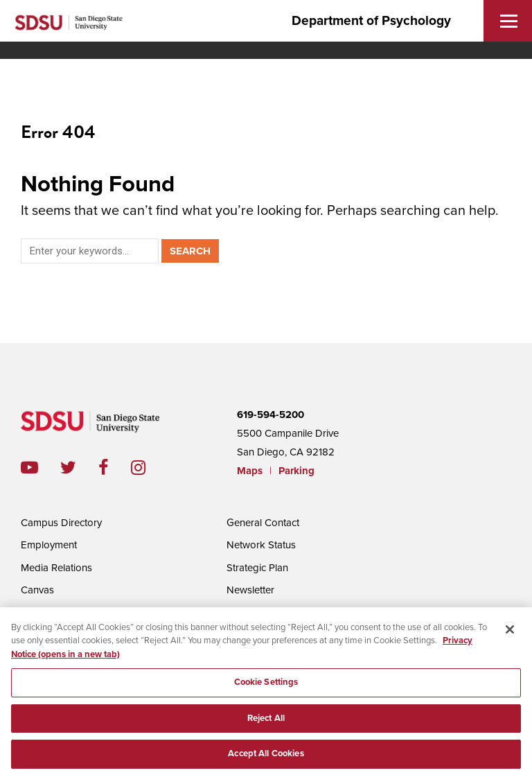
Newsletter (250, 590)
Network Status (261, 545)
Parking (296, 471)
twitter (79, 468)
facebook (115, 468)
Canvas (37, 590)
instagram (149, 468)
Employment (49, 545)
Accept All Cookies (266, 758)
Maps (250, 471)
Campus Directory (61, 523)
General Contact (263, 523)
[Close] (510, 634)
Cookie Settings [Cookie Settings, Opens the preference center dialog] (266, 686)
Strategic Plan (257, 568)
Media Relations (56, 568)
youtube (29, 468)
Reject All (266, 722)
